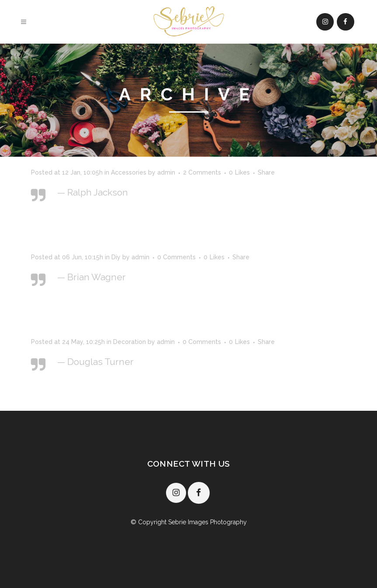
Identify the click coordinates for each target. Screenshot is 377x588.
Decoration (130, 342)
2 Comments (202, 172)
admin (166, 172)
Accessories (129, 172)
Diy (116, 257)
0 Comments (176, 257)
